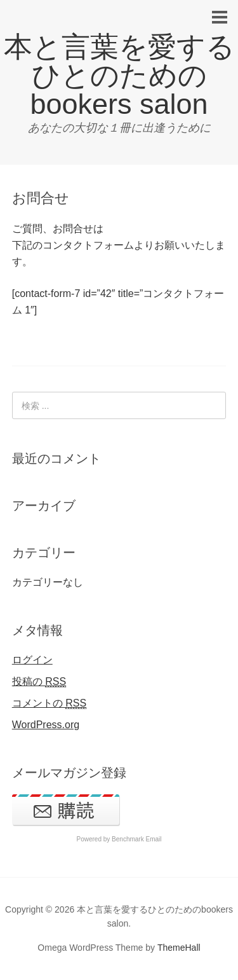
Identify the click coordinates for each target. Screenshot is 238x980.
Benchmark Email (136, 839)
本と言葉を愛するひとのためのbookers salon (119, 75)
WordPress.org (46, 725)
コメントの (49, 703)
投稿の (39, 682)
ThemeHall (179, 948)
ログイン (32, 660)
